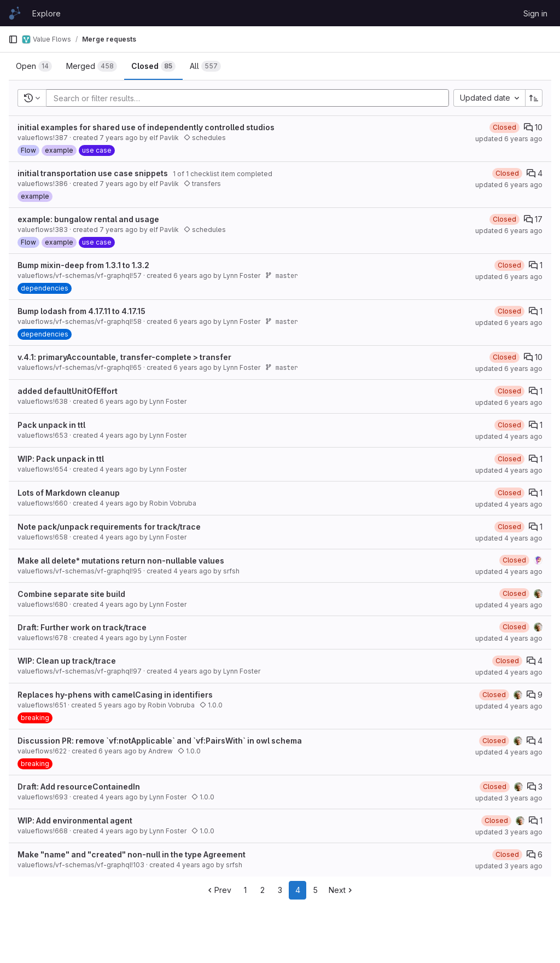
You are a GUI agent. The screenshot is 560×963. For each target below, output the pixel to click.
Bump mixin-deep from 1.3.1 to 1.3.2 (83, 265)
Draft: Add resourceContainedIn (79, 787)
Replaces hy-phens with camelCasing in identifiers (115, 695)
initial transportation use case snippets (93, 173)
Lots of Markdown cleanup (69, 493)
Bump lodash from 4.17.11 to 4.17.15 (81, 311)
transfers (202, 184)
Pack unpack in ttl (51, 425)
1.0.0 (211, 705)
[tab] (34, 66)
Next (342, 890)
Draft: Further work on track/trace (82, 627)
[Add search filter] (251, 98)
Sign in (535, 13)
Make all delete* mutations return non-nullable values (121, 561)
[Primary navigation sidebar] (13, 39)
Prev (218, 890)
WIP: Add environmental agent (75, 820)
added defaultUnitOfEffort (68, 391)
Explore (46, 13)
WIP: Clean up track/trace (67, 661)
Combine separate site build (71, 594)
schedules (205, 138)
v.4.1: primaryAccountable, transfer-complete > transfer (124, 357)
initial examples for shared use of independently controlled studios (146, 127)
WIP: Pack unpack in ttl (61, 459)
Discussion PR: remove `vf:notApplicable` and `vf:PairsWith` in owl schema (160, 741)
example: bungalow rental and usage (88, 219)
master (282, 275)
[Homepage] (15, 13)
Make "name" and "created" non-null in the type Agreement (132, 854)
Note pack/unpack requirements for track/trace (109, 527)
